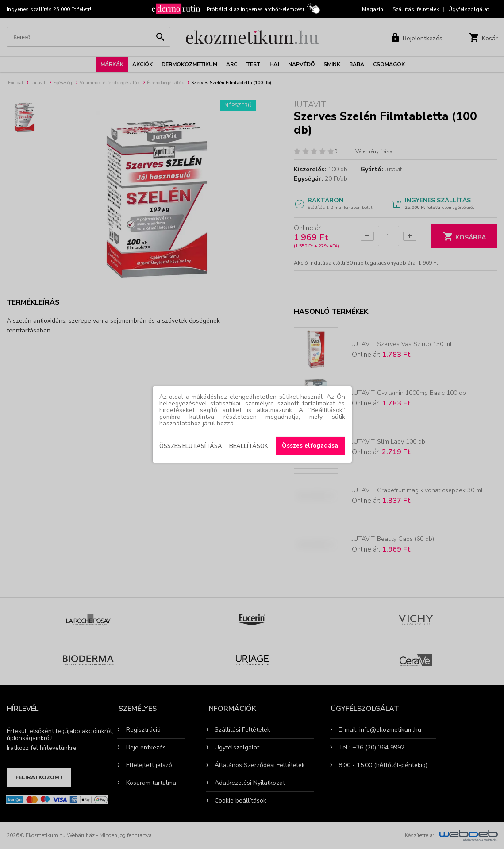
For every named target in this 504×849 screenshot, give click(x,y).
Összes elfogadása (310, 446)
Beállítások (249, 446)
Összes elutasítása (191, 446)
